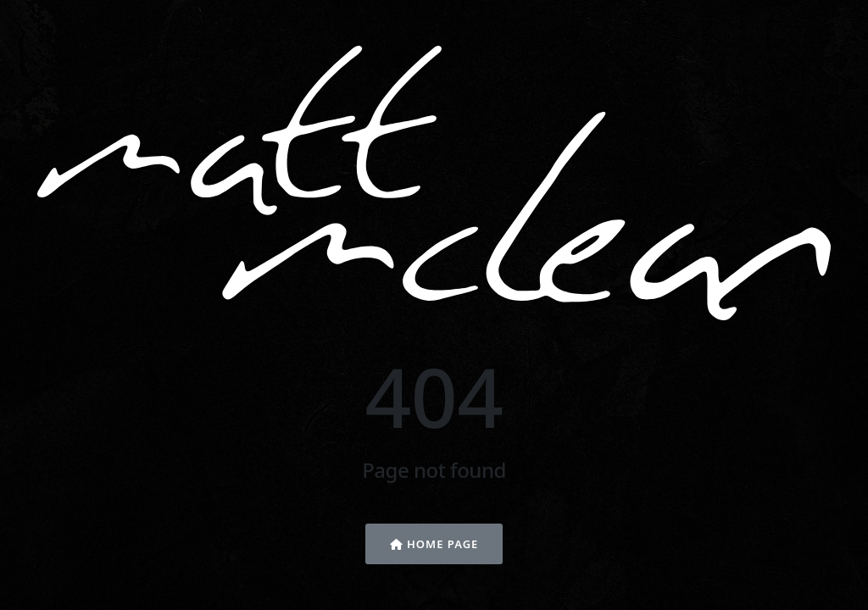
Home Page (434, 544)
